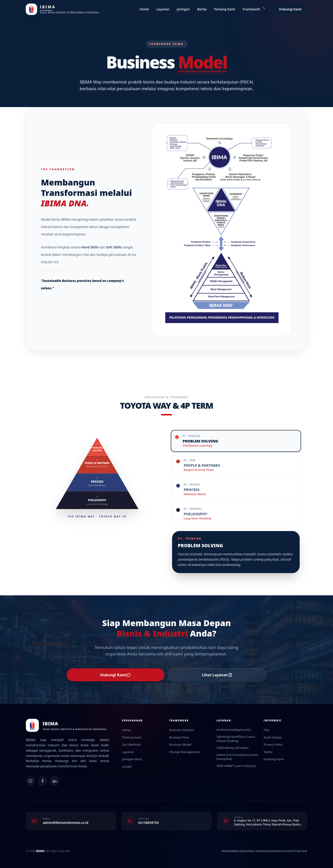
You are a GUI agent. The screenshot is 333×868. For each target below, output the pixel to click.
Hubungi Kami (290, 9)
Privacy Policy (273, 744)
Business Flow (179, 737)
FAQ (267, 730)
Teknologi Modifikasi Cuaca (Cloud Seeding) (236, 739)
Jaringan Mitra (132, 759)
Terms (268, 752)
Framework (254, 9)
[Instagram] (31, 781)
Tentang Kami (225, 9)
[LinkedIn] (55, 781)
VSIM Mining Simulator (233, 748)
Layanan (163, 9)
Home (144, 9)
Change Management (185, 752)
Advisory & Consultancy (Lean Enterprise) (237, 757)
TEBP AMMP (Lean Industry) (236, 766)
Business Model (180, 744)
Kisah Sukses (273, 737)
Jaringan (183, 9)
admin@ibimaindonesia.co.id (66, 823)
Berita (202, 9)
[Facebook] (43, 781)
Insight (127, 766)
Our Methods (131, 744)
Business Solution (182, 730)
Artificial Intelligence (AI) (234, 730)
